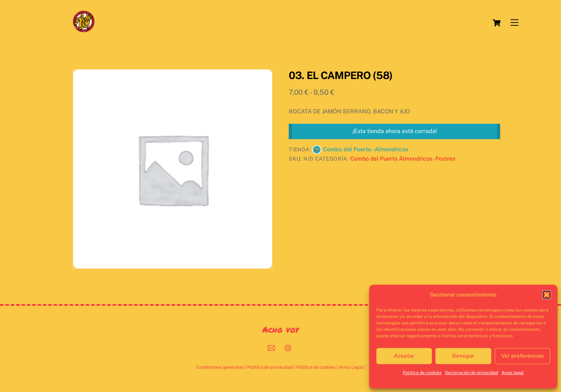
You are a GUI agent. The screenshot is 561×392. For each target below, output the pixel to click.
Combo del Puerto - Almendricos (366, 149)
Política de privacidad (270, 367)
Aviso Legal (351, 367)
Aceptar (404, 356)
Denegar (463, 356)
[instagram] (288, 347)
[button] (547, 295)
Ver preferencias (523, 356)
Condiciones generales (220, 367)
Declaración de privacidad (472, 373)
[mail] (271, 347)
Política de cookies (422, 373)
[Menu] (514, 23)
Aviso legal (513, 373)
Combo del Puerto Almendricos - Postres (403, 159)
